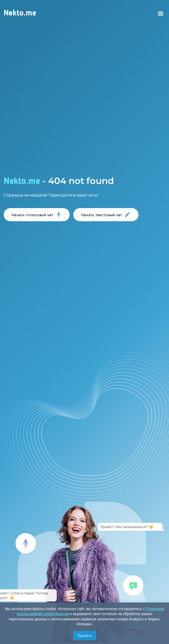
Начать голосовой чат (37, 215)
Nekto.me (20, 13)
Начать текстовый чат (106, 215)
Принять (85, 635)
